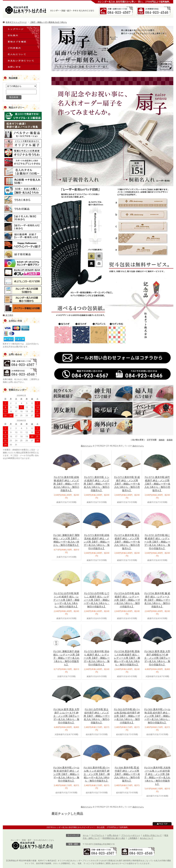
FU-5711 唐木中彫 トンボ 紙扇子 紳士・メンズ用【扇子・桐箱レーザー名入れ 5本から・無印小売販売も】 (97, 484)
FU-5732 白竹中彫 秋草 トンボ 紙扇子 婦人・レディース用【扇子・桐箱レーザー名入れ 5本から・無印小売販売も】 (66, 600)
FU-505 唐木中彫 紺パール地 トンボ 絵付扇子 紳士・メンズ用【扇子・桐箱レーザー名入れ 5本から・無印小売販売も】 (97, 774)
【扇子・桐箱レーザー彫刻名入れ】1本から (48, 22)
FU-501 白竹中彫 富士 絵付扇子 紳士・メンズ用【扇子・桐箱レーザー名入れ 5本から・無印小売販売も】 (97, 716)
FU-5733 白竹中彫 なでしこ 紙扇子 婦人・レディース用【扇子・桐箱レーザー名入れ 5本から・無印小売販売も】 (97, 600)
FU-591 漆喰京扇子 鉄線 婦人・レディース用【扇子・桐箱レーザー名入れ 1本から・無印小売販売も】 (66, 658)
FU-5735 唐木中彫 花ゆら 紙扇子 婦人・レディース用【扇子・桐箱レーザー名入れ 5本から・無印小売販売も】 (97, 658)
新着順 (170, 440)
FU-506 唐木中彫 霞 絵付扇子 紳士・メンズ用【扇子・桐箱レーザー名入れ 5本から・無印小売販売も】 (127, 774)
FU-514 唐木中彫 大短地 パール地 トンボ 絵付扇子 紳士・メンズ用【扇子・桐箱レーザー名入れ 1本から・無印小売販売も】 (157, 776)
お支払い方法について (152, 835)
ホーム (86, 835)
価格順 (162, 440)
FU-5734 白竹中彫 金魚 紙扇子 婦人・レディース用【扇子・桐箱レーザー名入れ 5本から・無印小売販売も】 (127, 600)
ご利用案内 (133, 838)
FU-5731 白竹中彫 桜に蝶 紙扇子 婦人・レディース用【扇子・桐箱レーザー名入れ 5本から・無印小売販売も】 (157, 542)
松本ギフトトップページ (16, 22)
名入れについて (147, 838)
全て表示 (8, 315)
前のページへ (87, 446)
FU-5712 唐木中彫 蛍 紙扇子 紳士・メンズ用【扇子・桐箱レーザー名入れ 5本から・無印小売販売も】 (127, 484)
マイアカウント (98, 835)
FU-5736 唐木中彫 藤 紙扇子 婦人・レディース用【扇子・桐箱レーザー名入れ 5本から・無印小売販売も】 (157, 600)
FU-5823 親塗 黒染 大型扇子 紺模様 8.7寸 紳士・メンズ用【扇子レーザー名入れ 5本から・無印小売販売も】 (157, 658)
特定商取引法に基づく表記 (114, 838)
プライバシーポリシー (131, 835)
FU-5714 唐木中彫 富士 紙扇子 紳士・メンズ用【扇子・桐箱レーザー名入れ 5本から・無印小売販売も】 (127, 542)
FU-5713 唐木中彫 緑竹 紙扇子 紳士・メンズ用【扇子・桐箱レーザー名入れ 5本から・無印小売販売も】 (157, 484)
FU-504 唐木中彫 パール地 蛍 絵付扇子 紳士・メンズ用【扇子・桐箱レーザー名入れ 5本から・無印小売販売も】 (66, 774)
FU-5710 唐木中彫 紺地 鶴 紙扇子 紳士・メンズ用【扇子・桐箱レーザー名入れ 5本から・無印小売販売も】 (66, 484)
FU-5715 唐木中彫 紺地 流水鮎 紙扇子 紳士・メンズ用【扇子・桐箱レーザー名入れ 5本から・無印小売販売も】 (97, 542)
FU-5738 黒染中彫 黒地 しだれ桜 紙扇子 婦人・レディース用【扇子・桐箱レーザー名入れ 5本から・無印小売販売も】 (127, 658)
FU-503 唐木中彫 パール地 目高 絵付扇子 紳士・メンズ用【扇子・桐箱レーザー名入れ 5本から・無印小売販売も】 (157, 716)
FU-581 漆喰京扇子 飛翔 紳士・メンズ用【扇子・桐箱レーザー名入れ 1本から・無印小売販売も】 (66, 540)
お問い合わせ (113, 835)
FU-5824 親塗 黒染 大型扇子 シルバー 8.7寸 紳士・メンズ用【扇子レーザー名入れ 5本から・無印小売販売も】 (66, 716)
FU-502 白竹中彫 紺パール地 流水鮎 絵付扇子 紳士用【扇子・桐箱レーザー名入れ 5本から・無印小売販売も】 (127, 716)
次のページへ (138, 446)
